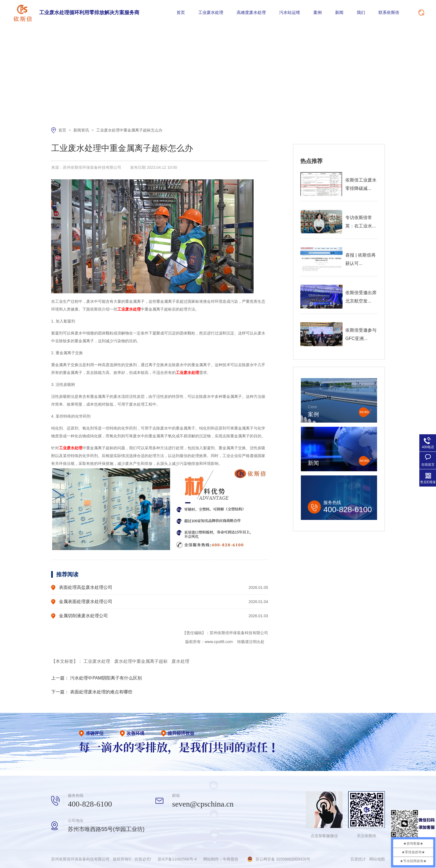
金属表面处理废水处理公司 (86, 602)
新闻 (339, 12)
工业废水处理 (211, 12)
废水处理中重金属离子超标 (142, 661)
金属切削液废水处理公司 (83, 616)
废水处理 (180, 661)
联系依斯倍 (389, 12)
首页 (181, 12)
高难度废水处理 (251, 12)
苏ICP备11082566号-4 (177, 859)
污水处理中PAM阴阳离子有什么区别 (106, 678)
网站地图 (377, 859)
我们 (361, 12)
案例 (318, 12)
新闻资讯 (82, 130)
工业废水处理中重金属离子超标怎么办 (129, 130)
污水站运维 (290, 12)
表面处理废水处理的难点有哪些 (101, 692)
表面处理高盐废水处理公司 (86, 587)
